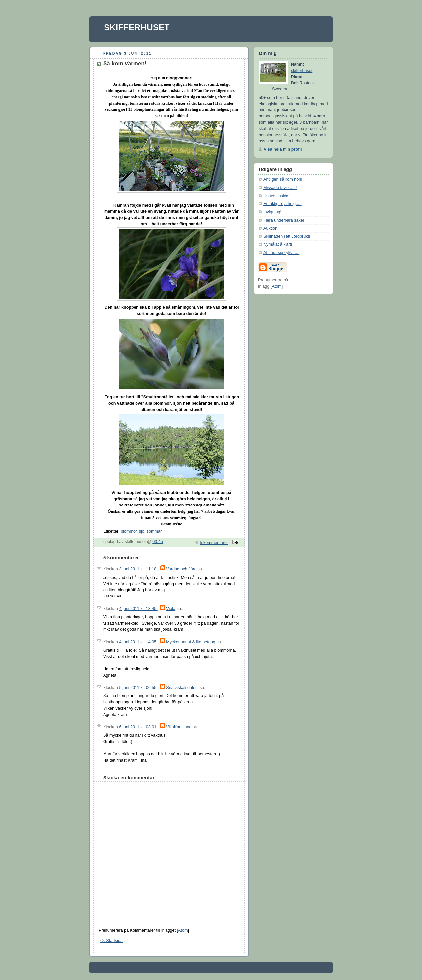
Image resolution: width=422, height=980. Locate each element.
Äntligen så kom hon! (283, 179)
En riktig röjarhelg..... (283, 204)
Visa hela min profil (283, 149)
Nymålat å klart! (278, 244)
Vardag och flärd (181, 569)
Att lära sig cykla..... (281, 253)
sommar (154, 531)
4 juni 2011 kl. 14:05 (138, 642)
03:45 (158, 542)
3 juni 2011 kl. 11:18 (138, 569)
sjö (142, 531)
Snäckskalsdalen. (182, 688)
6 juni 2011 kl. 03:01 (138, 727)
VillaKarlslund (179, 727)
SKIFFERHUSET (137, 27)
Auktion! (271, 228)
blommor (129, 531)
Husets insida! (276, 196)
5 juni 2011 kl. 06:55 (138, 688)
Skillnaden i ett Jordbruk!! (287, 236)
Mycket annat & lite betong (191, 642)
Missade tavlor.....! (280, 188)
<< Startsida (111, 941)
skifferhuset (302, 71)
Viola (171, 609)
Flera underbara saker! (285, 220)
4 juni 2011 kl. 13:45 (138, 609)
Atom (183, 930)
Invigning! (272, 212)
